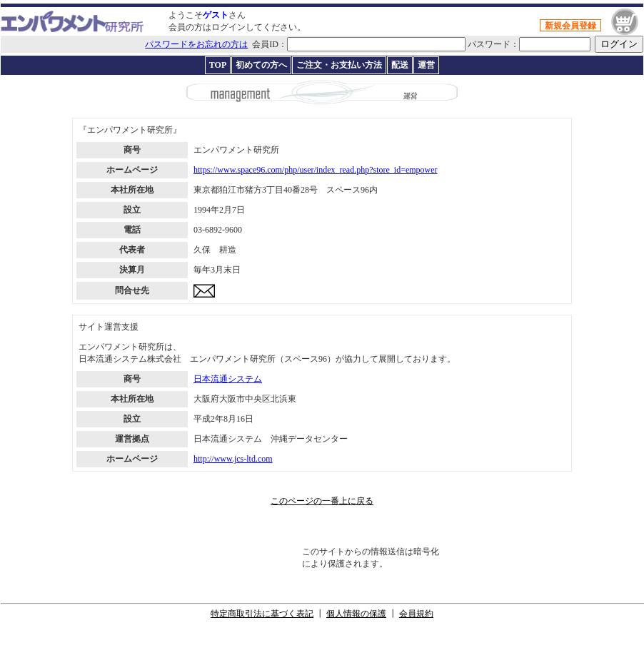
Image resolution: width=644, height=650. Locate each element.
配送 (400, 65)
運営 (426, 65)
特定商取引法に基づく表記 (262, 614)
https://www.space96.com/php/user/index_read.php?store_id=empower (316, 170)
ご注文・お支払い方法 (339, 65)
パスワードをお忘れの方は (196, 44)
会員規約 (416, 614)
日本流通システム (228, 379)
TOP (218, 65)
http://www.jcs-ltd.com (233, 459)
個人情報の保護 (356, 614)
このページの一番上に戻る (322, 501)
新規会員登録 (570, 26)
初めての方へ (261, 65)
